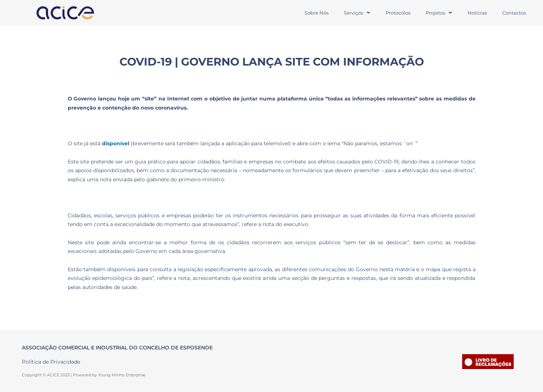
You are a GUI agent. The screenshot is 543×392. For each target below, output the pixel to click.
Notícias (476, 13)
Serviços (354, 13)
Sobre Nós (313, 13)
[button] (354, 13)
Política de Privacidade (51, 362)
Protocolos (396, 13)
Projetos (437, 13)
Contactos (514, 13)
